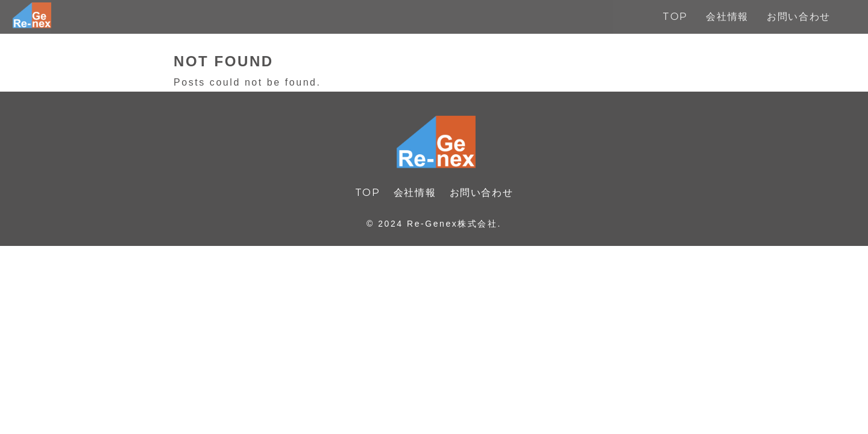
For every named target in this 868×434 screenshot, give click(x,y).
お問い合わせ (482, 193)
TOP (368, 193)
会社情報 (415, 193)
